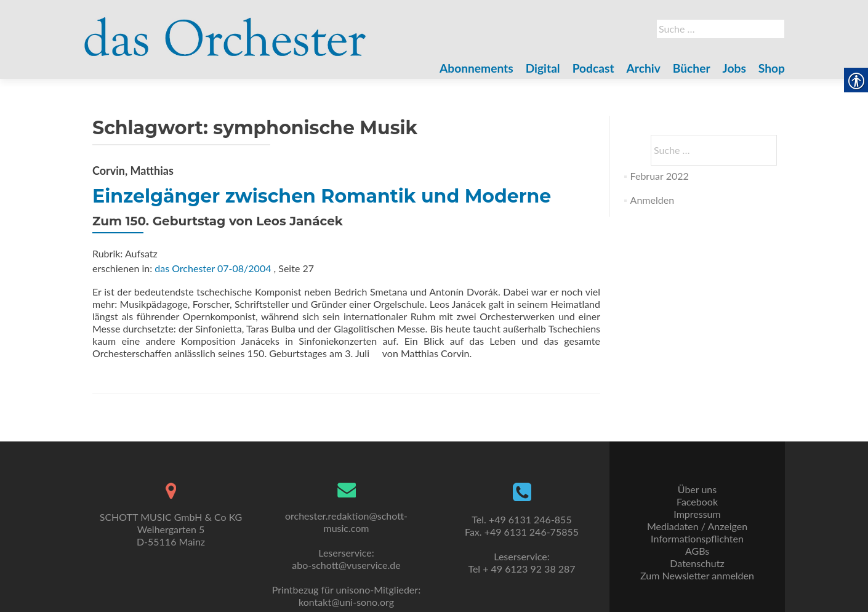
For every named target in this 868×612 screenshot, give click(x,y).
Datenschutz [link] (697, 563)
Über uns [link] (697, 489)
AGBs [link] (697, 551)
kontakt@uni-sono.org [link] (346, 602)
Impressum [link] (697, 514)
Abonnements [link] (476, 68)
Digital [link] (543, 68)
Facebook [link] (697, 501)
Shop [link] (772, 68)
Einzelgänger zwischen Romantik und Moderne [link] (322, 196)
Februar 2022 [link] (660, 176)
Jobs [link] (734, 68)
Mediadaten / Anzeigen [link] (697, 526)
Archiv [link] (644, 68)
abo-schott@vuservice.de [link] (346, 565)
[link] (225, 30)
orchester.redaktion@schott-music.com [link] (346, 522)
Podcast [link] (593, 68)
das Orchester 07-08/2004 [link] (213, 268)
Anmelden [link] (652, 200)
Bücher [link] (692, 68)
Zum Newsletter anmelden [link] (697, 575)
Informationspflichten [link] (697, 538)
